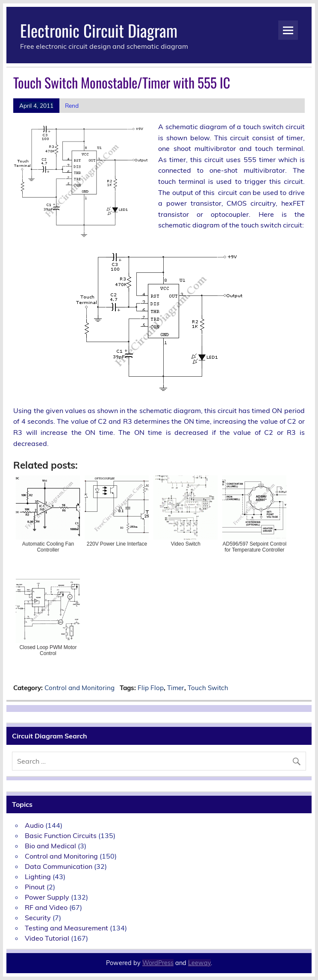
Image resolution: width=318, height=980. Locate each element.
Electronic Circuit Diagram (99, 30)
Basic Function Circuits (61, 835)
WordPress (158, 963)
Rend (72, 105)
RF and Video (46, 907)
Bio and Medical (50, 846)
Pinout (35, 887)
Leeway (199, 963)
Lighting (38, 877)
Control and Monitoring (79, 688)
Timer (176, 688)
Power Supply (47, 897)
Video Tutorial (47, 938)
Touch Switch (208, 688)
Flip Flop (151, 688)
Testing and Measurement (66, 928)
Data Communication (59, 866)
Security (38, 918)
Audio (34, 825)
